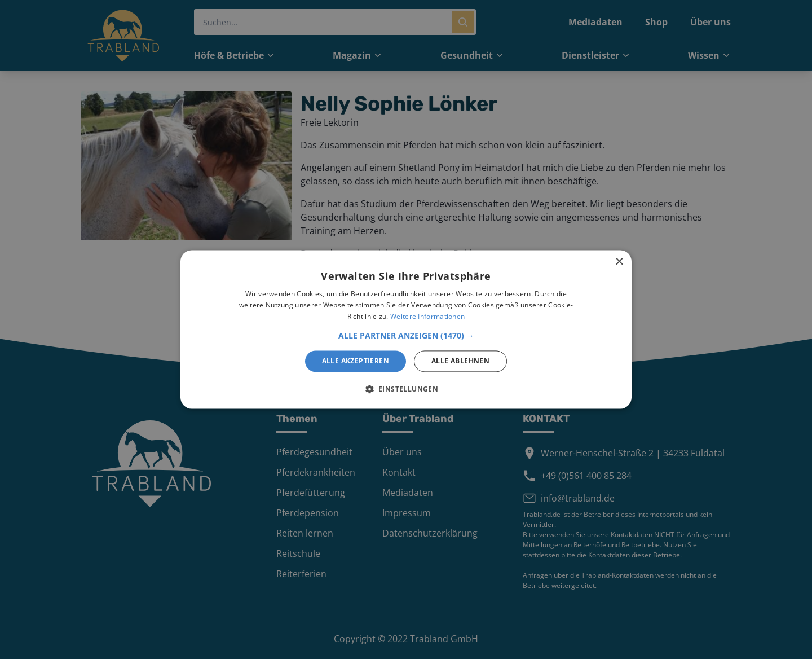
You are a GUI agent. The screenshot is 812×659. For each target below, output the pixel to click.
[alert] (406, 329)
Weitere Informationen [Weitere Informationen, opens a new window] (427, 316)
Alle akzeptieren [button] (356, 361)
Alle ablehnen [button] (460, 361)
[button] (406, 336)
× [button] (619, 262)
